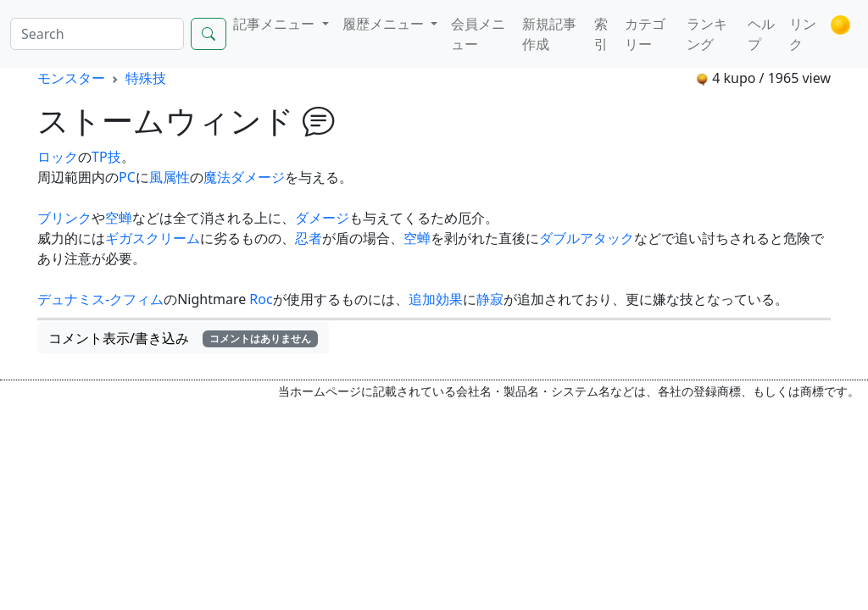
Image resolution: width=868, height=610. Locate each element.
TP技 (106, 157)
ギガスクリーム (153, 238)
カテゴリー (645, 34)
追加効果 (436, 299)
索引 (601, 34)
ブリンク (64, 218)
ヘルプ (761, 34)
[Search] (97, 34)
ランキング (707, 34)
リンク (803, 34)
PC (127, 177)
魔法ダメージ (244, 177)
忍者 (309, 238)
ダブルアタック (587, 238)
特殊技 (146, 78)
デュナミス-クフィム (100, 299)
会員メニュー (478, 34)
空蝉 (119, 218)
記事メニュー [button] (275, 24)
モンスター (71, 78)
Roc (261, 299)
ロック (58, 157)
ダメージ (322, 218)
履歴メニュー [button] (385, 24)
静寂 (490, 299)
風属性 (170, 177)
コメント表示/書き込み (183, 338)
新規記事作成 (549, 34)
